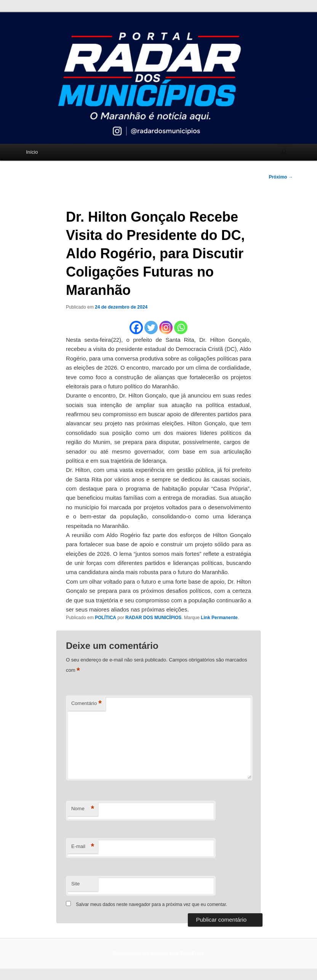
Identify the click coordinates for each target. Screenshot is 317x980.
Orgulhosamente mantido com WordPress (158, 953)
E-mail (83, 847)
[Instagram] (166, 327)
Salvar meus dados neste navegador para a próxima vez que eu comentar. (151, 904)
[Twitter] (151, 327)
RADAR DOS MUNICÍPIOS (153, 618)
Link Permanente (219, 618)
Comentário (86, 704)
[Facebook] (136, 327)
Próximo (281, 177)
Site (75, 884)
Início (32, 152)
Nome (83, 809)
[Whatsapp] (181, 327)
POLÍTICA (106, 618)
